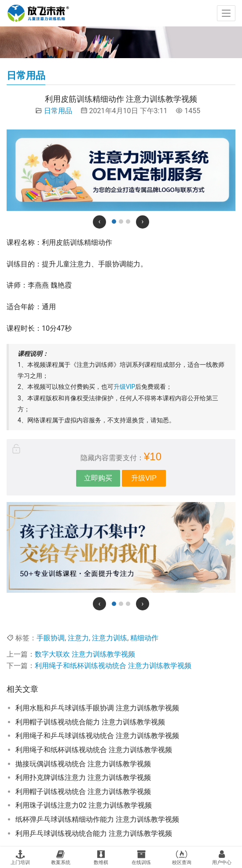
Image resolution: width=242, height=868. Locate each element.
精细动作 (144, 638)
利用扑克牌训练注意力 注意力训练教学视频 (83, 778)
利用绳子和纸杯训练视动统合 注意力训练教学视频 (113, 666)
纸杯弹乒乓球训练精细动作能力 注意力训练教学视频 (97, 819)
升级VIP (125, 387)
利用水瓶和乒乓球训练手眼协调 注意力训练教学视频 (97, 708)
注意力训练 (110, 638)
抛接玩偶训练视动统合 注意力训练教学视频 (83, 764)
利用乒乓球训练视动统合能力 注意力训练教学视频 (94, 833)
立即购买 (98, 478)
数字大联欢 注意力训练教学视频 (85, 654)
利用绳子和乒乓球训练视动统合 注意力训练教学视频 (97, 736)
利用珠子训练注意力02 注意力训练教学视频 (84, 805)
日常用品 (58, 111)
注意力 (78, 638)
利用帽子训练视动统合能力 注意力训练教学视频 (90, 722)
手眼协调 (51, 638)
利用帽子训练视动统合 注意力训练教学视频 (83, 792)
